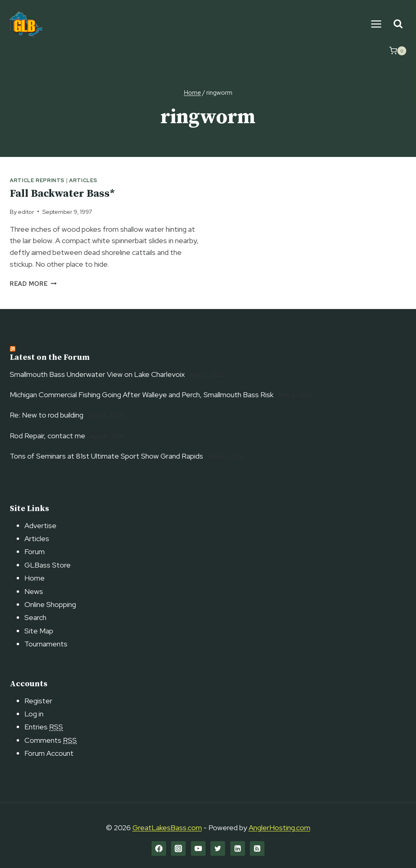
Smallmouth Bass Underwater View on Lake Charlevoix (97, 374)
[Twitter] (218, 848)
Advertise (40, 525)
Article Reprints (37, 180)
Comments (51, 740)
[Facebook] (159, 848)
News (34, 591)
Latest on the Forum (50, 358)
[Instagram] (178, 848)
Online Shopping (50, 604)
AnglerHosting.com (279, 828)
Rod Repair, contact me (48, 436)
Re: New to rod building (47, 415)
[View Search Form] (398, 24)
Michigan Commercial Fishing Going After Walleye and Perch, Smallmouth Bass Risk (142, 395)
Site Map (39, 631)
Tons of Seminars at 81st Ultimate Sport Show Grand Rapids (106, 456)
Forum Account (49, 753)
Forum (35, 551)
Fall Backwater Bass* (62, 194)
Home (35, 578)
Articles (83, 180)
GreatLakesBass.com (167, 828)
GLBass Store (48, 565)
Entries (44, 727)
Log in (34, 714)
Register (38, 701)
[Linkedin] (238, 848)
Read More (33, 284)
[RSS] (257, 848)
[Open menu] (376, 24)
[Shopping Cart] (398, 51)
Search (35, 617)
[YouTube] (198, 848)
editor (26, 212)
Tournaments (46, 644)
